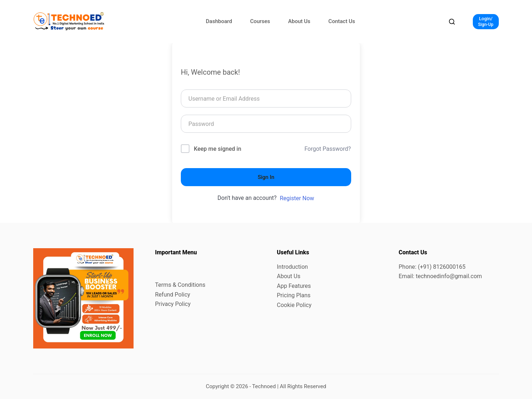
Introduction (292, 267)
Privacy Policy (173, 304)
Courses (260, 21)
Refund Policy (173, 295)
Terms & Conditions (180, 285)
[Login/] (486, 22)
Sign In (266, 177)
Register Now (297, 198)
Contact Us (342, 21)
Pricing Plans (294, 295)
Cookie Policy (294, 305)
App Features (294, 286)
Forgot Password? (328, 149)
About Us (299, 21)
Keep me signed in (217, 149)
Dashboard (219, 21)
